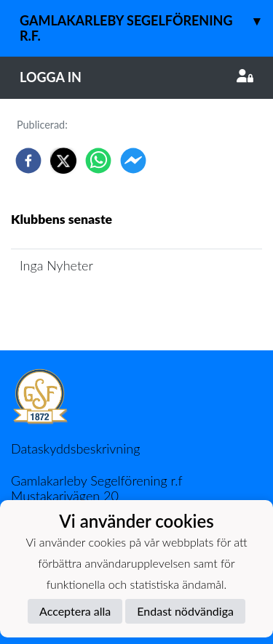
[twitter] (63, 161)
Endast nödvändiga (185, 611)
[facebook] (28, 161)
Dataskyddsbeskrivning (75, 448)
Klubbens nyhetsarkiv (81, 307)
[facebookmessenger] (133, 161)
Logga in (136, 77)
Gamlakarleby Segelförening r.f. (146, 22)
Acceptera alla (75, 611)
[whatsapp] (98, 161)
